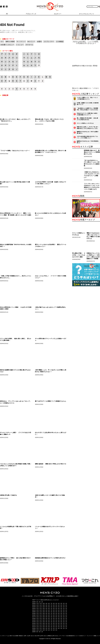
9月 (46, 604)
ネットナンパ (21, 42)
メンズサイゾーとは (5, 636)
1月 (42, 602)
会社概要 (16, 636)
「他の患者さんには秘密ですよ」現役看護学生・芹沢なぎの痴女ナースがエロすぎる (87, 109)
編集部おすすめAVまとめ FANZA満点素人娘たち (88, 142)
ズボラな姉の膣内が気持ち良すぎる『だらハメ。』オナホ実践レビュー (87, 137)
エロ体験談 (60, 42)
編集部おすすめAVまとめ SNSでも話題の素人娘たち (88, 132)
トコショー (20, 45)
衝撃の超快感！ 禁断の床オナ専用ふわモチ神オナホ (51, 464)
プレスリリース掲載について (93, 636)
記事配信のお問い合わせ (53, 636)
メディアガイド (62, 636)
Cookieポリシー (83, 636)
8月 (49, 604)
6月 (54, 604)
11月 (41, 604)
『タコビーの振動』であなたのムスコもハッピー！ (15, 151)
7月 (51, 604)
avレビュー (31, 42)
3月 (37, 602)
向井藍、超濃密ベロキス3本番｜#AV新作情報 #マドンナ (88, 104)
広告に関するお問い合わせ (41, 636)
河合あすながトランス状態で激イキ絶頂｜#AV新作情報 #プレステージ (87, 114)
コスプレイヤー (49, 42)
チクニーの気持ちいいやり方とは (85, 123)
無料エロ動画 (10, 42)
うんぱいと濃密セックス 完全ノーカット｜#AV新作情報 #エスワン (87, 98)
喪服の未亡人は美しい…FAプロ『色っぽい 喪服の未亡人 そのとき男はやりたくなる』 (88, 128)
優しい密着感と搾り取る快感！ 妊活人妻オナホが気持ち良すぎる (87, 119)
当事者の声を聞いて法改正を (8, 495)
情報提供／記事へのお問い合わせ (26, 636)
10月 (44, 604)
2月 (40, 602)
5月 (56, 604)
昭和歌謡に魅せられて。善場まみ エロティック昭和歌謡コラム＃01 (92, 152)
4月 (59, 604)
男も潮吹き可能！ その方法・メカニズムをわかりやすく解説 (79, 255)
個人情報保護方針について (72, 636)
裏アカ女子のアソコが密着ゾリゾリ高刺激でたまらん (51, 401)
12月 (37, 604)
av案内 (39, 42)
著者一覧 (12, 636)
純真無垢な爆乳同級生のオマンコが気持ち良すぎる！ (51, 558)
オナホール (29, 45)
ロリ (2, 42)
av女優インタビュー (7, 45)
